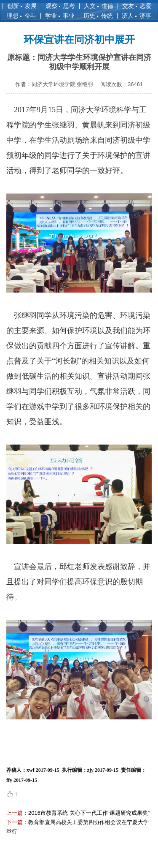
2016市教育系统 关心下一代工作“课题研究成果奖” (89, 813)
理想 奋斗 (21, 16)
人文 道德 (99, 6)
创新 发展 (22, 6)
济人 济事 (137, 16)
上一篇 (15, 813)
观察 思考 (60, 6)
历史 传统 (98, 16)
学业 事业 (60, 16)
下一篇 (15, 822)
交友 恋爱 (137, 6)
